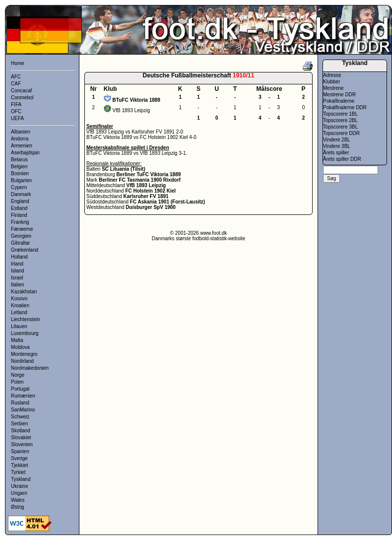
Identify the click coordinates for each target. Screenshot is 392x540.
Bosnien (20, 173)
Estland (19, 208)
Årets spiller (336, 153)
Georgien (21, 236)
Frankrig (20, 222)
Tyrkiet (18, 472)
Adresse (332, 75)
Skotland (21, 431)
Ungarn (19, 493)
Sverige (19, 458)
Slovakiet (21, 438)
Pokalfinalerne (339, 101)
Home (18, 63)
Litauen (19, 326)
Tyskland (21, 479)
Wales (18, 500)
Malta (17, 340)
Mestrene (333, 88)
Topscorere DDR (341, 133)
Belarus (19, 160)
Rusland (20, 403)
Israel (17, 278)
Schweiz (20, 417)
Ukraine (19, 486)
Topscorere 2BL (340, 120)
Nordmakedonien (30, 368)
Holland (19, 257)
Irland (17, 264)
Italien (18, 285)
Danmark (21, 194)
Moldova (20, 347)
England (20, 201)
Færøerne (22, 229)
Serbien (19, 424)
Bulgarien (21, 180)
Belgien (19, 167)
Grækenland (25, 250)
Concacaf (21, 91)
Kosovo (19, 299)
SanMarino (23, 410)
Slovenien (22, 444)
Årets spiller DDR (342, 159)
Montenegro (24, 354)
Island (18, 271)
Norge (18, 375)
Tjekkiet (19, 465)
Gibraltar (20, 243)
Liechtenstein (26, 319)
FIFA (16, 104)
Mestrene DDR (339, 95)
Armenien (22, 146)
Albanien (21, 132)
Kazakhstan (24, 292)
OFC (16, 111)
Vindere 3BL (337, 146)
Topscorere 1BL (340, 114)
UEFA (17, 118)
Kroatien (20, 305)
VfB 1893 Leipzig (131, 110)
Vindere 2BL (337, 140)
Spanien (20, 451)
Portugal (20, 389)
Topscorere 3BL (340, 127)
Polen (17, 382)
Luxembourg (25, 333)
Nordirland (22, 361)
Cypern (19, 187)
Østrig (18, 507)
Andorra (20, 139)
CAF (16, 84)
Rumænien (23, 396)
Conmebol (22, 98)
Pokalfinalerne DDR (345, 107)
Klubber (331, 82)
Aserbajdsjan (25, 153)
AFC (16, 77)
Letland (19, 312)
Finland (19, 215)
